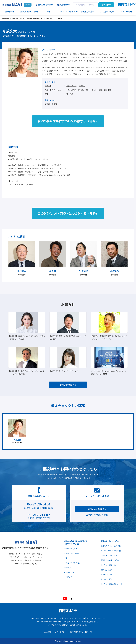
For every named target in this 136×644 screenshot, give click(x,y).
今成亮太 (61, 19)
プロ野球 (82, 86)
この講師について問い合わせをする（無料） (68, 213)
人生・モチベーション (53, 90)
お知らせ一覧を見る (68, 385)
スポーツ (48, 86)
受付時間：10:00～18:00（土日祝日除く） (39, 505)
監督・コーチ (71, 86)
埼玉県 (47, 104)
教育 (46, 94)
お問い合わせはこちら (97, 509)
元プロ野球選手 (17, 431)
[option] (17, 431)
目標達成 (107, 90)
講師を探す (106, 5)
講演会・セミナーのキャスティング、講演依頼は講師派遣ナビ (22, 19)
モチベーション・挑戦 (94, 90)
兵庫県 (54, 104)
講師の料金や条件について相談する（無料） (68, 121)
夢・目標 (70, 94)
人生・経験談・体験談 (75, 90)
